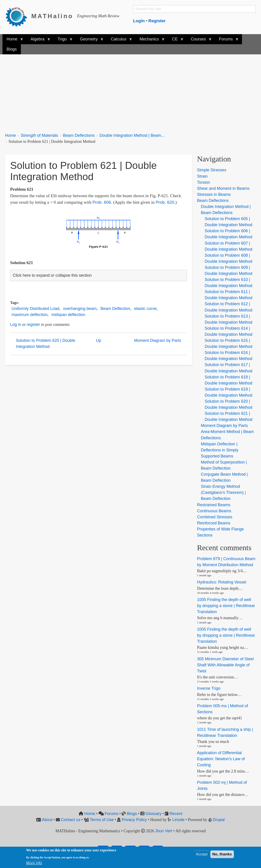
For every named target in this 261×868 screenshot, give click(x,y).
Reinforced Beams (214, 523)
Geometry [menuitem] (90, 41)
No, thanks (222, 854)
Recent (176, 814)
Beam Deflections (79, 135)
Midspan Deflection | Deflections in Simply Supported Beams (220, 450)
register (33, 325)
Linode (178, 820)
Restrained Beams (214, 505)
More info (34, 863)
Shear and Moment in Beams (223, 188)
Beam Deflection (115, 309)
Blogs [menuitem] (12, 49)
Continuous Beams (214, 511)
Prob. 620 (165, 202)
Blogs (132, 814)
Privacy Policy (134, 820)
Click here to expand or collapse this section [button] (52, 275)
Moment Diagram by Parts (158, 340)
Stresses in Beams (214, 194)
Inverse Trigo (209, 688)
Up (99, 340)
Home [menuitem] (13, 41)
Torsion (204, 182)
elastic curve (145, 309)
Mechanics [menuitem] (150, 41)
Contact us (71, 820)
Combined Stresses (215, 517)
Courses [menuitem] (199, 41)
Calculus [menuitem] (120, 41)
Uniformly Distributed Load (36, 309)
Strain (202, 176)
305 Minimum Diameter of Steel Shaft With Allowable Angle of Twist (225, 665)
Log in (16, 325)
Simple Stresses (212, 170)
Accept (202, 854)
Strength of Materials (39, 135)
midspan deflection (68, 315)
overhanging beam (80, 309)
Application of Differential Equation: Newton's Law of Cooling (221, 759)
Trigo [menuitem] (63, 41)
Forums (112, 814)
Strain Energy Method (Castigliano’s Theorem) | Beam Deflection (223, 493)
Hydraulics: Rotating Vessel (222, 582)
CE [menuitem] (176, 41)
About (47, 820)
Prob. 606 (102, 202)
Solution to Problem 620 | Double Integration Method (46, 343)
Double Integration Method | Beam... (132, 135)
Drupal (219, 820)
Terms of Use (102, 820)
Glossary (153, 814)
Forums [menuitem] (227, 41)
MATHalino (52, 16)
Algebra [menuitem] (38, 41)
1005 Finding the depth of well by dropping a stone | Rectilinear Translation (226, 606)
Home (11, 135)
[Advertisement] (131, 91)
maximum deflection (30, 315)
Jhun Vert (164, 831)
